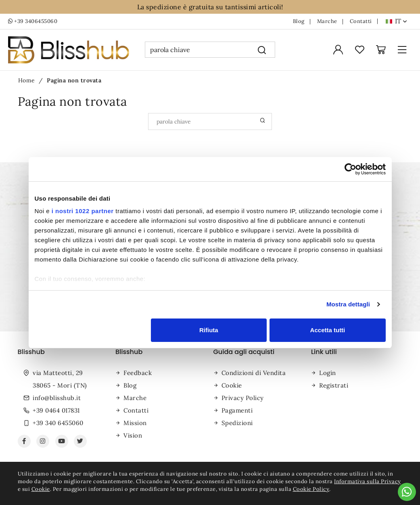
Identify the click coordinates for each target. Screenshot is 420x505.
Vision (133, 435)
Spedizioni (237, 423)
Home (27, 80)
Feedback (138, 373)
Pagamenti (237, 410)
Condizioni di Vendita (254, 373)
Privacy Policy (243, 398)
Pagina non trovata (74, 80)
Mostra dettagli (348, 304)
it (401, 21)
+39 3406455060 (33, 21)
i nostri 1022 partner (83, 211)
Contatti (361, 21)
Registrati (334, 385)
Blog (299, 21)
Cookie (232, 385)
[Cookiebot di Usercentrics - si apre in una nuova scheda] (350, 169)
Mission (135, 423)
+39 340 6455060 (58, 423)
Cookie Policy (311, 489)
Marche (327, 21)
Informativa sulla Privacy (368, 481)
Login (328, 373)
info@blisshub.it (57, 398)
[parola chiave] (197, 50)
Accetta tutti (328, 330)
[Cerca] (262, 50)
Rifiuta (209, 330)
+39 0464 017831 (56, 410)
